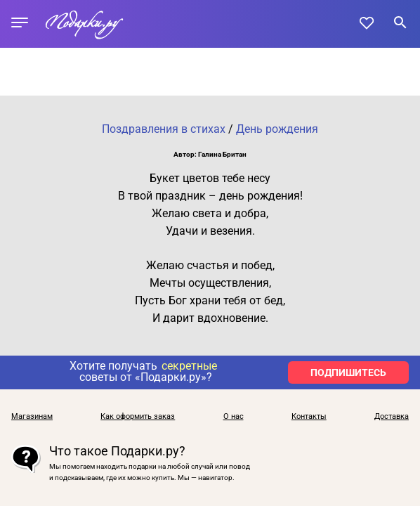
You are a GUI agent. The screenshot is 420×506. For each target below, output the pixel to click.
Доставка (392, 416)
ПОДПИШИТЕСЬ (348, 372)
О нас (234, 416)
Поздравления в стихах (164, 129)
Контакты (309, 416)
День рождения (277, 129)
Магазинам (32, 416)
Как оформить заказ (138, 416)
